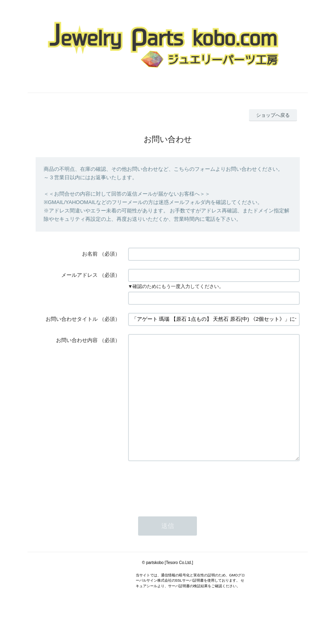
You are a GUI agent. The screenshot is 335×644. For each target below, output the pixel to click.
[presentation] (189, 509)
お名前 (90, 254)
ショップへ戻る (273, 115)
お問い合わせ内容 (77, 340)
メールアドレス (79, 275)
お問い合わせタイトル (72, 319)
